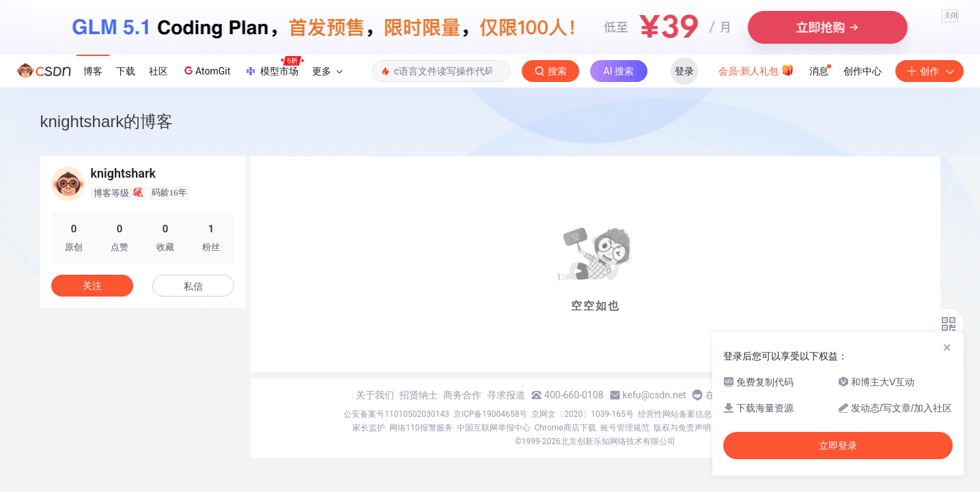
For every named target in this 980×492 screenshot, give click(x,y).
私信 (193, 286)
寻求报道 (506, 395)
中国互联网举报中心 (494, 428)
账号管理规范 (625, 428)
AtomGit (206, 70)
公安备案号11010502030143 (396, 414)
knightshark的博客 (107, 121)
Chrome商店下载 (565, 428)
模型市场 (274, 67)
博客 (93, 71)
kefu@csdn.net (655, 395)
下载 (126, 71)
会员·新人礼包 (756, 70)
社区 (158, 71)
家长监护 (369, 428)
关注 (92, 286)
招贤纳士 (419, 395)
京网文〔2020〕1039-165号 (583, 414)
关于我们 (375, 395)
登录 (684, 71)
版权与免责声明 (682, 428)
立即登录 (838, 446)
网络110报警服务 (421, 428)
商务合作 (462, 395)
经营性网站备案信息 (675, 414)
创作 (929, 71)
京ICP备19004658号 (491, 414)
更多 (327, 71)
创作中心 (863, 71)
